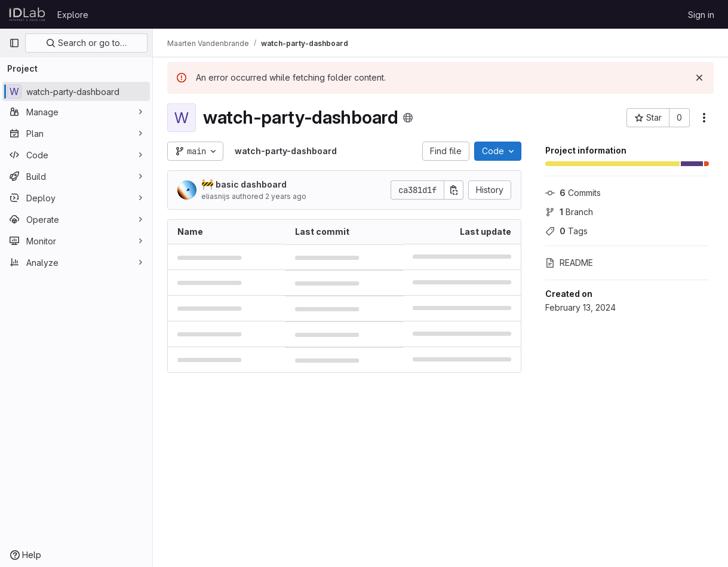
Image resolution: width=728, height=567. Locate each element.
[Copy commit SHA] (454, 190)
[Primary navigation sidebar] (14, 43)
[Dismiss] (699, 78)
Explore (73, 15)
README (569, 263)
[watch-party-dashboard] (76, 91)
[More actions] (704, 118)
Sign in (701, 15)
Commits (573, 193)
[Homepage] (27, 14)
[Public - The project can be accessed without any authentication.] (408, 118)
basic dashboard (244, 184)
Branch (569, 212)
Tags (566, 231)
